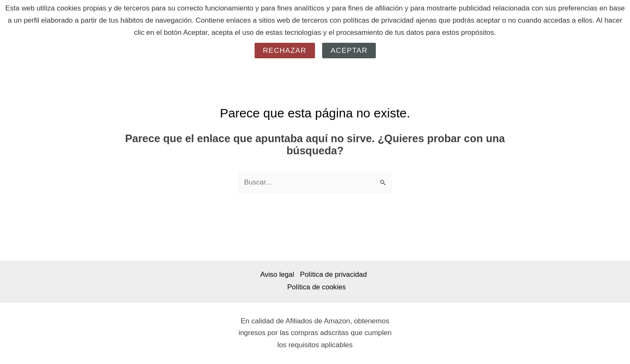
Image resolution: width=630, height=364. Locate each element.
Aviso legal (276, 275)
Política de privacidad (334, 275)
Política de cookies (317, 287)
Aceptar (349, 51)
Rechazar (285, 51)
